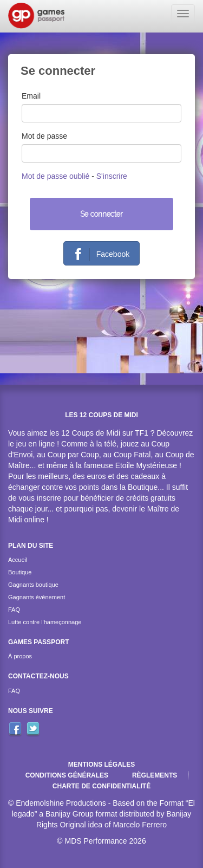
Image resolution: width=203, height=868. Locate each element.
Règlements (155, 775)
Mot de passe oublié (55, 176)
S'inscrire (112, 176)
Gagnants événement (37, 597)
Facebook (98, 255)
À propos (20, 656)
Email (31, 96)
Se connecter (101, 214)
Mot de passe (44, 136)
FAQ (14, 610)
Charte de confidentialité (101, 786)
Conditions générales (67, 775)
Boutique (20, 572)
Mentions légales (101, 765)
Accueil (18, 560)
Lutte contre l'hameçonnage (45, 622)
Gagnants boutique (33, 585)
